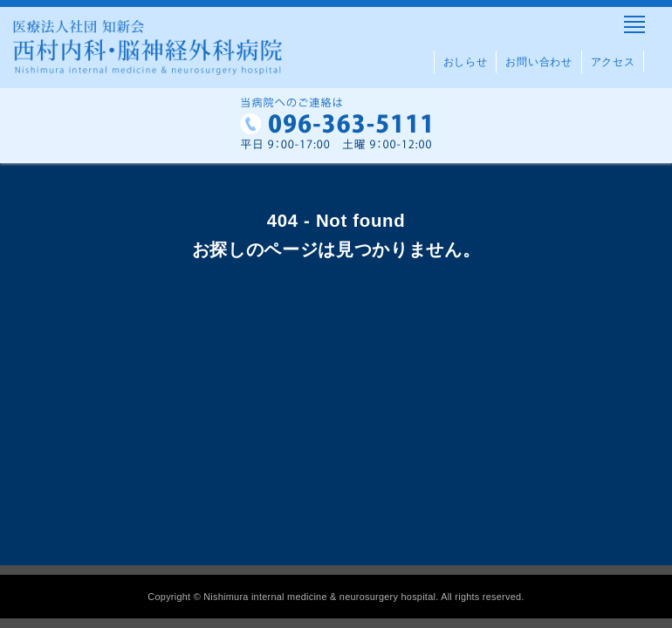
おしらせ (466, 62)
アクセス (613, 62)
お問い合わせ (538, 62)
